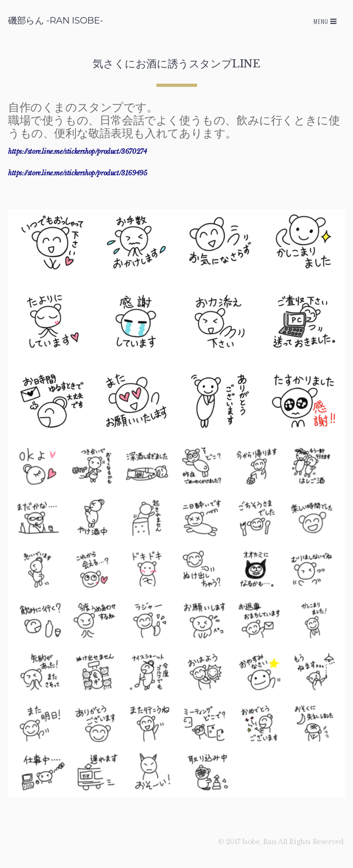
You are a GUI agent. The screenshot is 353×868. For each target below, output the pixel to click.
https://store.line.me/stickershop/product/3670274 (77, 151)
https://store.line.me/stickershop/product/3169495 (78, 173)
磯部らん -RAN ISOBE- (56, 20)
